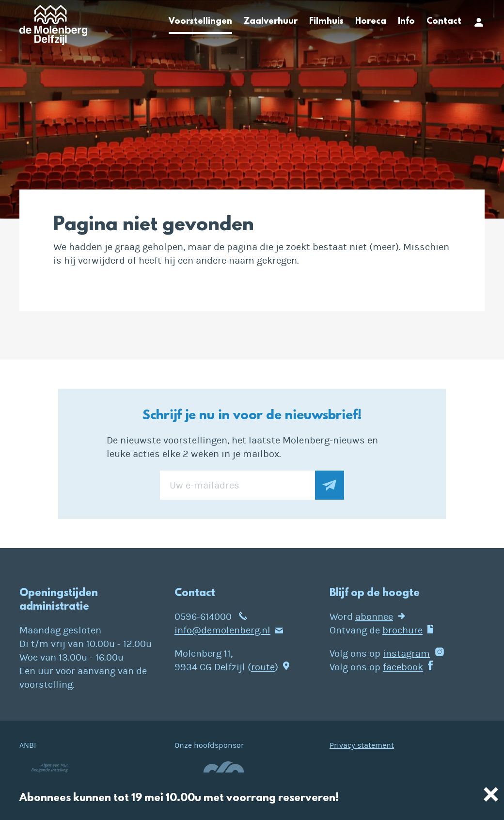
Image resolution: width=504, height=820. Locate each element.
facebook (403, 667)
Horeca (371, 22)
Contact (444, 22)
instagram (406, 654)
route (263, 667)
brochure (402, 630)
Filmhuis (326, 22)
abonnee (374, 617)
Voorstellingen (200, 22)
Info (406, 22)
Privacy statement (362, 745)
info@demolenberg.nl (222, 630)
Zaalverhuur (271, 22)
